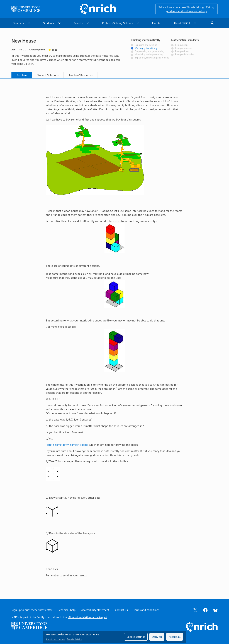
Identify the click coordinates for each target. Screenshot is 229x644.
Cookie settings (136, 637)
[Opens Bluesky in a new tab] (215, 610)
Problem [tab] (22, 75)
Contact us (121, 610)
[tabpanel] (114, 335)
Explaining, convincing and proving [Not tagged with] (152, 58)
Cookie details (74, 639)
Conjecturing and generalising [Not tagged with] (150, 51)
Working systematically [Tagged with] (146, 48)
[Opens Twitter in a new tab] (195, 610)
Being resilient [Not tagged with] (182, 51)
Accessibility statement (95, 610)
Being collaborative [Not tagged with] (185, 54)
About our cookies (55, 639)
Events (156, 23)
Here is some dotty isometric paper (67, 445)
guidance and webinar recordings (187, 11)
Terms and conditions (146, 610)
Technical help (67, 610)
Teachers (19, 23)
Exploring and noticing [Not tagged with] (146, 45)
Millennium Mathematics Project (87, 617)
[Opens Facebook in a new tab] (205, 610)
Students (49, 23)
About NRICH (182, 23)
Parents (78, 23)
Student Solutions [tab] (48, 75)
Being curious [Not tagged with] (182, 45)
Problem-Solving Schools (117, 23)
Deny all (157, 637)
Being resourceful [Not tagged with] (184, 48)
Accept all (175, 637)
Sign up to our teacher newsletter (32, 610)
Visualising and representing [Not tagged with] (149, 54)
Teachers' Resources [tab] (81, 75)
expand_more (29, 23)
